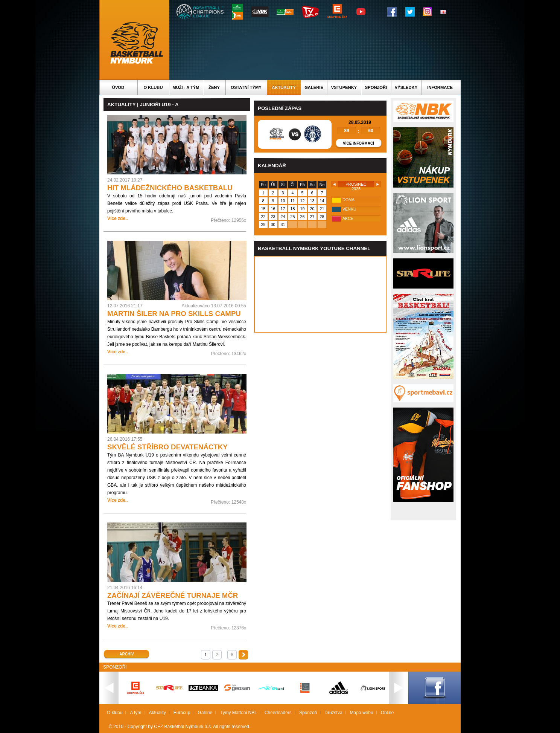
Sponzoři (376, 87)
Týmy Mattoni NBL (238, 713)
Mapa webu (362, 713)
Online (387, 713)
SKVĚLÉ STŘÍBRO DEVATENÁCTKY (167, 447)
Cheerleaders (278, 713)
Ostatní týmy (246, 87)
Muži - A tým (186, 87)
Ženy (214, 87)
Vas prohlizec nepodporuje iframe (320, 294)
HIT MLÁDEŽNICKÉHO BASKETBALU (170, 188)
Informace (440, 87)
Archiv (126, 654)
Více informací (358, 143)
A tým (135, 713)
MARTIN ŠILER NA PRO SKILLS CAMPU (174, 314)
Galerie (314, 87)
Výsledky (406, 87)
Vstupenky (344, 87)
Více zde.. (118, 218)
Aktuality (284, 87)
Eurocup (182, 713)
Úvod (118, 87)
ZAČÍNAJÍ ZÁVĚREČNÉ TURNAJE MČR (173, 595)
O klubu (153, 87)
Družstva (333, 713)
